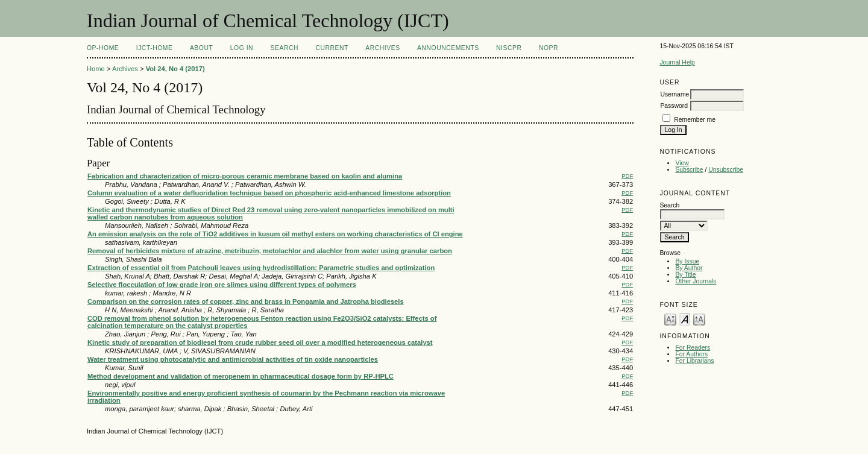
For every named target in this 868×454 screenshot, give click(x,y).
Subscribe (689, 170)
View (682, 163)
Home (96, 69)
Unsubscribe (726, 170)
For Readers (693, 348)
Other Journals (696, 281)
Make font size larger (699, 319)
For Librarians (694, 361)
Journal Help (677, 62)
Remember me (695, 120)
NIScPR (509, 48)
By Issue (687, 261)
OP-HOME (103, 48)
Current (332, 48)
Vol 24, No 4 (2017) (175, 69)
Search (285, 48)
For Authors (691, 354)
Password (674, 106)
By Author (689, 268)
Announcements (448, 48)
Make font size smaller (670, 319)
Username (675, 94)
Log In (242, 48)
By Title (685, 275)
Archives (382, 48)
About (201, 48)
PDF (627, 176)
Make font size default (685, 319)
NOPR (549, 48)
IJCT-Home (155, 48)
